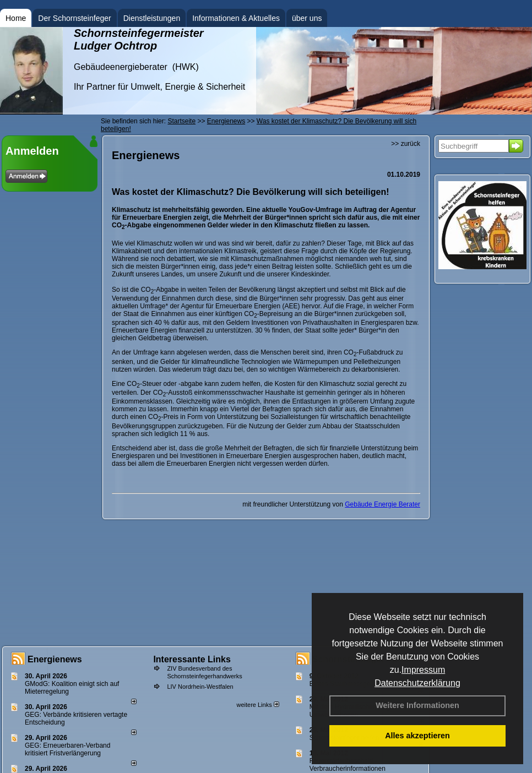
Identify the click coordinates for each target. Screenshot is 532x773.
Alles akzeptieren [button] (417, 736)
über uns (307, 18)
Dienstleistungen (152, 18)
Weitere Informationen (417, 705)
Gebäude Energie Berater (382, 504)
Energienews (55, 659)
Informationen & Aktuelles (236, 18)
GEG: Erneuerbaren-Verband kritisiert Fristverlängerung (67, 749)
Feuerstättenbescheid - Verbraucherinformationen (348, 765)
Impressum (423, 670)
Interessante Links (192, 659)
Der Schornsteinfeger (74, 18)
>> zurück (406, 144)
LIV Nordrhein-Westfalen (200, 687)
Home (16, 18)
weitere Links (257, 705)
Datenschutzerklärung (417, 683)
